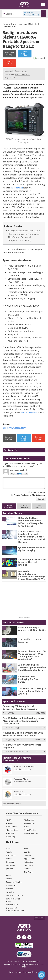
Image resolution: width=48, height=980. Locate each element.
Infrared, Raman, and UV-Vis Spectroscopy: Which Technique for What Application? (32, 655)
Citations (10, 450)
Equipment (11, 855)
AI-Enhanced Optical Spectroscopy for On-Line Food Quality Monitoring (32, 667)
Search (9, 879)
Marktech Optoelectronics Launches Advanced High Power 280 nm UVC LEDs (32, 575)
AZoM (9, 820)
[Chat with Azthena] (42, 975)
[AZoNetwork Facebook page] (24, 937)
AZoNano (10, 823)
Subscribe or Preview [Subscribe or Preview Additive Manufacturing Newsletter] (22, 769)
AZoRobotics (11, 827)
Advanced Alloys (21, 779)
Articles (9, 852)
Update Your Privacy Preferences (24, 972)
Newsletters (11, 885)
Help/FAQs (29, 865)
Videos (9, 859)
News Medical (30, 830)
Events (27, 852)
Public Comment (38, 492)
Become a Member (14, 882)
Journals (10, 869)
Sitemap (28, 869)
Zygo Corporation (15, 740)
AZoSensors (29, 820)
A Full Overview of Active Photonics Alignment (22, 746)
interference (17, 188)
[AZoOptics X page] (29, 937)
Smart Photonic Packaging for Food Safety (29, 679)
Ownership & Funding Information (15, 909)
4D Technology (13, 728)
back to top (40, 918)
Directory (10, 862)
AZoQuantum (30, 823)
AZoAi (26, 827)
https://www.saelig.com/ (14, 428)
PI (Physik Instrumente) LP (18, 752)
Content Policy (12, 905)
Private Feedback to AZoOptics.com (30, 495)
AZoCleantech (12, 830)
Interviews (11, 865)
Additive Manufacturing (24, 766)
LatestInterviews (39, 506)
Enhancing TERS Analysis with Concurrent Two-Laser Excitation (21, 707)
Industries (28, 862)
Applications (29, 859)
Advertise (10, 892)
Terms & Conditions (15, 895)
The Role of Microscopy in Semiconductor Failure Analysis (32, 691)
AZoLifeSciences (31, 833)
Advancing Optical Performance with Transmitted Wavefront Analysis (23, 734)
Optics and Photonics (28, 24)
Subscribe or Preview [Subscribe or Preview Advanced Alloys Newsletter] (22, 782)
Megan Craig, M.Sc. (22, 74)
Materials (28, 855)
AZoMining (11, 837)
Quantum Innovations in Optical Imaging (31, 549)
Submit (41, 499)
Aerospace (18, 791)
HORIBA (11, 713)
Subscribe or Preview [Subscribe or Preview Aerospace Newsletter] (22, 794)
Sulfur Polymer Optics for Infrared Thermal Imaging (32, 562)
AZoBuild (10, 833)
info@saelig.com (29, 413)
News (15, 24)
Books (27, 849)
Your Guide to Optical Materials (30, 641)
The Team (28, 872)
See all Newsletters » (12, 804)
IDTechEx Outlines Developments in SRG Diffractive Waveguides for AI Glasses (31, 522)
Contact (9, 889)
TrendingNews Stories (9, 506)
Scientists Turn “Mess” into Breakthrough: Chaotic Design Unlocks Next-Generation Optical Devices (31, 537)
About (9, 875)
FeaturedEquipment (24, 506)
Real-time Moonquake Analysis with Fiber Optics (32, 629)
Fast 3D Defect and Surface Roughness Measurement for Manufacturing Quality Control (23, 721)
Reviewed (41, 58)
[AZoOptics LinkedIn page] (19, 937)
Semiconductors (9, 27)
